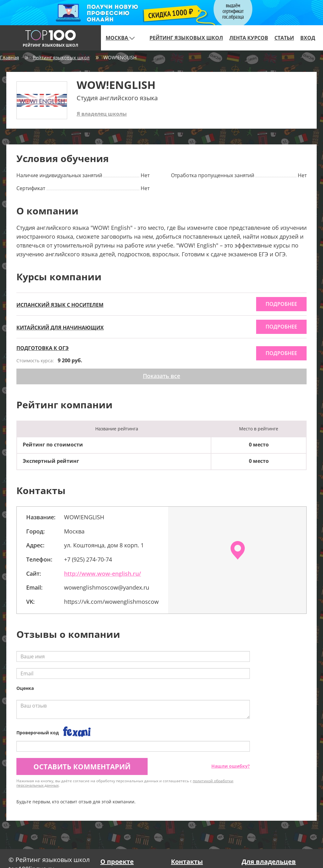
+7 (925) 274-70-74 (88, 559)
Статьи (284, 38)
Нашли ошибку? (231, 766)
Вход (308, 38)
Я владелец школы (102, 114)
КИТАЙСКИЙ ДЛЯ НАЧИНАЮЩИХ (60, 328)
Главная (9, 57)
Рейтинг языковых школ (186, 38)
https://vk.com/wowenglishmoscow (111, 602)
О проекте (117, 862)
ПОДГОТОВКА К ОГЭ (43, 348)
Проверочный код (38, 733)
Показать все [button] (161, 376)
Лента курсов (249, 38)
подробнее (281, 304)
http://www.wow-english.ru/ (103, 574)
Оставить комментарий (82, 766)
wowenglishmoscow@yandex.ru (107, 587)
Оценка (25, 688)
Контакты (187, 862)
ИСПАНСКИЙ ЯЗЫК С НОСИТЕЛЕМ (60, 305)
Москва (120, 38)
